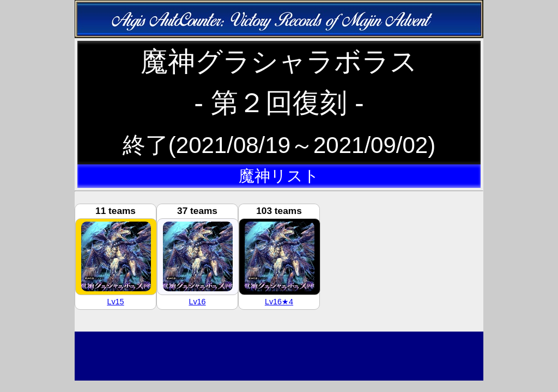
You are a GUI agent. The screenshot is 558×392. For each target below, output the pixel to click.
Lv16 (197, 302)
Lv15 (115, 302)
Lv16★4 (279, 302)
